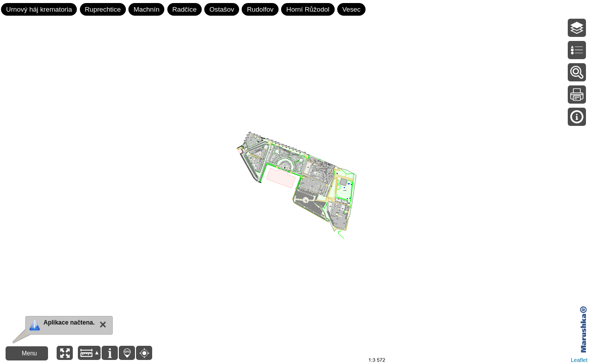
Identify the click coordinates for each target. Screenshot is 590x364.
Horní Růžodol (308, 9)
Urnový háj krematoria (39, 9)
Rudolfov (260, 9)
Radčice (185, 9)
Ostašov (222, 9)
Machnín (146, 9)
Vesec (351, 9)
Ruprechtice (103, 9)
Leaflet (579, 360)
